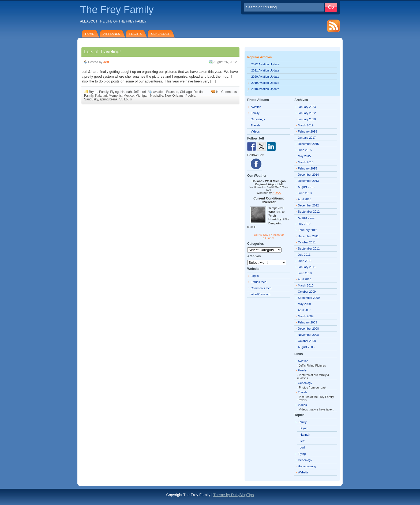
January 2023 (307, 107)
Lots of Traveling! (102, 52)
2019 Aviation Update (265, 83)
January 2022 (307, 113)
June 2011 (305, 261)
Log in (255, 276)
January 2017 (307, 138)
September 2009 (309, 298)
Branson (172, 92)
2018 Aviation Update (265, 89)
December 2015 (308, 144)
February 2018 (307, 131)
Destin (198, 92)
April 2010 (305, 279)
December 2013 (308, 181)
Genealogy (160, 34)
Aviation (256, 107)
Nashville (157, 96)
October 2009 (307, 292)
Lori (143, 92)
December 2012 (308, 205)
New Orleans (174, 96)
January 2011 (307, 267)
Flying (114, 92)
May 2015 (304, 156)
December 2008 (308, 329)
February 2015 (307, 168)
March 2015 (306, 162)
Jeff (106, 62)
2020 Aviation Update (265, 77)
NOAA (277, 193)
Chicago (186, 92)
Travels (256, 125)
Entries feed (259, 282)
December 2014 (308, 175)
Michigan (142, 96)
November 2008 (308, 335)
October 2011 (307, 242)
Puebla (190, 96)
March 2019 (306, 125)
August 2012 (306, 218)
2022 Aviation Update (265, 64)
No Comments (226, 92)
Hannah (126, 92)
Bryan (93, 92)
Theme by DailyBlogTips (233, 495)
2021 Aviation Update (265, 70)
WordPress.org (260, 294)
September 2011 (309, 248)
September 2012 (309, 212)
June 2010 (305, 273)
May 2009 (304, 304)
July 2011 (304, 255)
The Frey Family (117, 10)
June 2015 (305, 150)
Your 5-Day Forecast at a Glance (269, 236)
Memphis (115, 96)
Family (104, 92)
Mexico (129, 96)
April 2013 (305, 199)
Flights (136, 34)
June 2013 (305, 193)
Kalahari (101, 96)
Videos (255, 131)
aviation (159, 92)
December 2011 (308, 236)
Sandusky (91, 99)
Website (303, 472)
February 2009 (307, 322)
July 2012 (304, 224)
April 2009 (305, 310)
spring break (108, 99)
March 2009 (306, 316)
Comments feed (261, 288)
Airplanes (112, 34)
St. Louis (125, 99)
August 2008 (306, 347)
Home (90, 34)
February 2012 (307, 230)
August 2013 (306, 187)
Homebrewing (307, 466)
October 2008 (307, 341)
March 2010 (306, 285)
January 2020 (307, 119)
